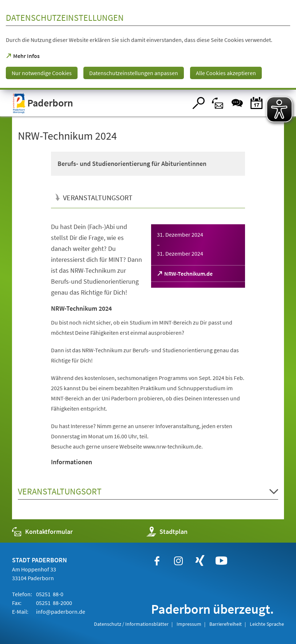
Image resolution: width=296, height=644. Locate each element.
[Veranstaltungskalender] (256, 103)
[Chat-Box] (237, 103)
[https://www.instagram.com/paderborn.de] (178, 561)
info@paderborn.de (60, 612)
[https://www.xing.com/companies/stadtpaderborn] (200, 561)
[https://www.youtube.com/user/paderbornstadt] (221, 561)
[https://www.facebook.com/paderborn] (157, 561)
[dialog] (148, 45)
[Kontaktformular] (218, 103)
